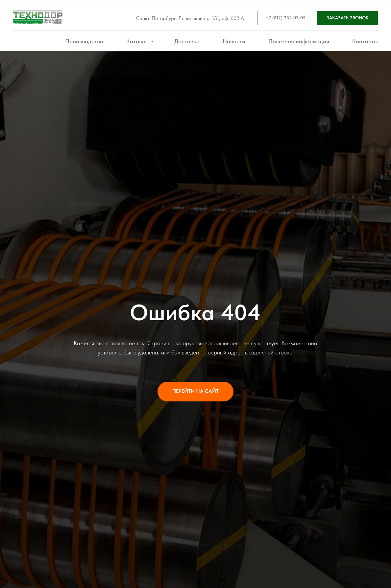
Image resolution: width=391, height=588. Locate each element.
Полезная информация (299, 41)
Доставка (187, 41)
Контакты (365, 41)
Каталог (138, 41)
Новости (234, 41)
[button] (348, 18)
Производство (84, 41)
